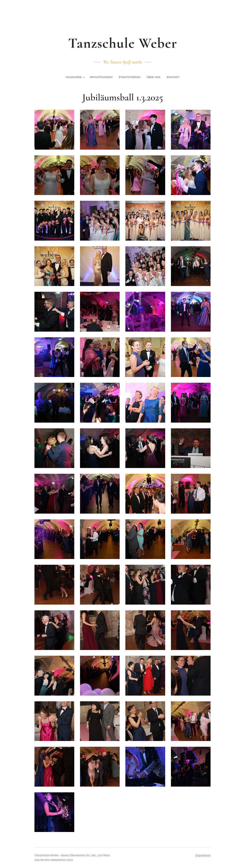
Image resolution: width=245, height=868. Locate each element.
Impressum (203, 855)
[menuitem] (69, 78)
